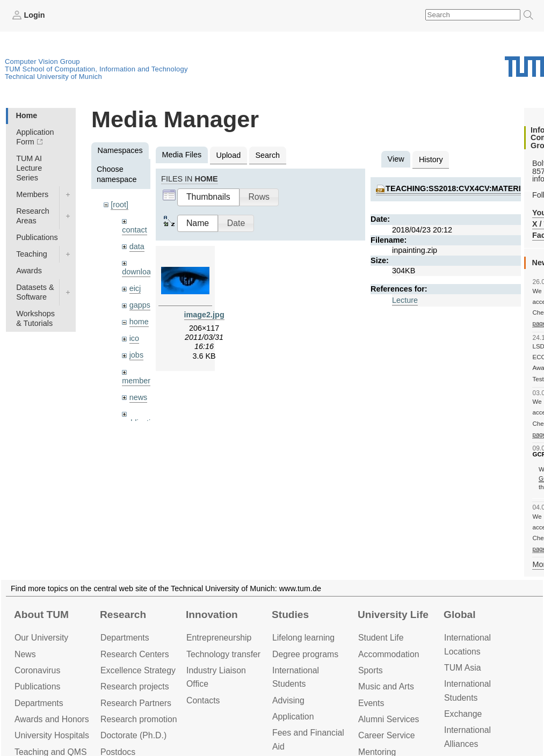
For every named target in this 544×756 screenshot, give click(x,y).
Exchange (463, 714)
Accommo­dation (389, 654)
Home (26, 115)
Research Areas (33, 216)
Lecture (405, 300)
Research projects (135, 686)
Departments (39, 703)
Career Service (387, 735)
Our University (41, 638)
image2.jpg (204, 315)
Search (267, 155)
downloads (140, 272)
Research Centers (135, 654)
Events (371, 703)
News (25, 654)
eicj (135, 288)
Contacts (203, 700)
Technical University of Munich (53, 77)
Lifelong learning (303, 638)
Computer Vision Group (42, 61)
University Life (393, 615)
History (431, 159)
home (139, 322)
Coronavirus (37, 670)
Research (123, 615)
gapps (140, 305)
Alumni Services (389, 719)
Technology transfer (223, 654)
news (139, 397)
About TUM (41, 615)
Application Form (35, 137)
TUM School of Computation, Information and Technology (96, 69)
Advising (288, 700)
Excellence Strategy (138, 670)
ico (134, 338)
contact (134, 230)
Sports (371, 670)
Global (460, 615)
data (137, 246)
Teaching (32, 254)
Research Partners (136, 703)
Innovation (212, 615)
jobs (136, 355)
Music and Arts (386, 686)
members (138, 381)
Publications (37, 237)
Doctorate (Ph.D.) (133, 735)
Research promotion (139, 719)
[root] (119, 205)
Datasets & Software (35, 292)
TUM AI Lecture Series (29, 168)
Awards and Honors (52, 719)
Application (293, 717)
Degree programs (305, 654)
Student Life (381, 638)
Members (32, 194)
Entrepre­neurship (219, 638)
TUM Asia (463, 668)
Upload (229, 155)
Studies (290, 615)
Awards (29, 271)
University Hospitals (52, 735)
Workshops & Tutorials (35, 318)
